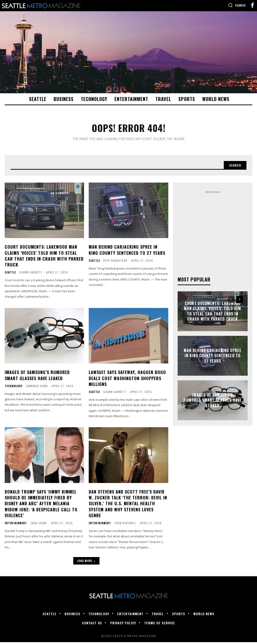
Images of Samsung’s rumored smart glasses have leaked (37, 377)
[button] (237, 5)
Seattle (10, 274)
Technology (14, 388)
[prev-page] (231, 301)
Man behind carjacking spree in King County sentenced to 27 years (127, 252)
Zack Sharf (39, 525)
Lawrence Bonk (37, 388)
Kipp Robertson (115, 262)
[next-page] (240, 301)
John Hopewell (125, 525)
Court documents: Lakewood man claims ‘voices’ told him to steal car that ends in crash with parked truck (44, 258)
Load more (86, 563)
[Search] (234, 167)
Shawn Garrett (31, 274)
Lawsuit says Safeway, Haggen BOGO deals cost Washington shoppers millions (127, 380)
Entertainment (16, 525)
